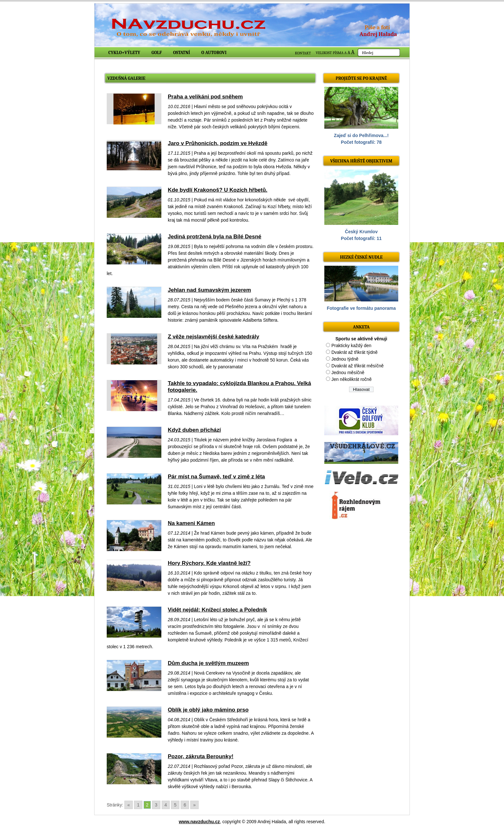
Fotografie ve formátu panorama (361, 308)
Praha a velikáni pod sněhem (205, 97)
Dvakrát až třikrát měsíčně (358, 366)
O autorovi (214, 53)
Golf (157, 53)
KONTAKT (303, 53)
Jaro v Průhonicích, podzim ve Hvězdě (218, 143)
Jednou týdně (345, 359)
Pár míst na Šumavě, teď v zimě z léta (216, 477)
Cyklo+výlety (124, 53)
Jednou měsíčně (348, 373)
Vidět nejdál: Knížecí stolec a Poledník (217, 610)
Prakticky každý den (351, 345)
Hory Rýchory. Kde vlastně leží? (209, 563)
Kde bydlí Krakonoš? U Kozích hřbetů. (218, 190)
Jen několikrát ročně (351, 379)
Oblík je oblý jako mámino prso (208, 710)
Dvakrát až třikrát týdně (355, 352)
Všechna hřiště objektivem (361, 161)
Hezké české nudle (361, 257)
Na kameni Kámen (191, 523)
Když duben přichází (194, 430)
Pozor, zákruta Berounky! (201, 756)
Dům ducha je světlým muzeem (208, 663)
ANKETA (361, 327)
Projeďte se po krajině (361, 78)
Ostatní (182, 53)
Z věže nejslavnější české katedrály (213, 337)
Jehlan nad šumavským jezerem (209, 290)
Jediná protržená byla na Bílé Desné (215, 237)
